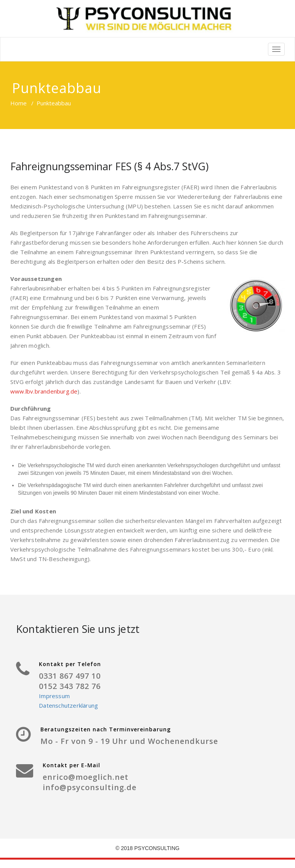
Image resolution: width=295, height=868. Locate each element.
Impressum (54, 696)
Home (18, 103)
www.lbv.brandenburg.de (44, 391)
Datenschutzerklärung (68, 705)
